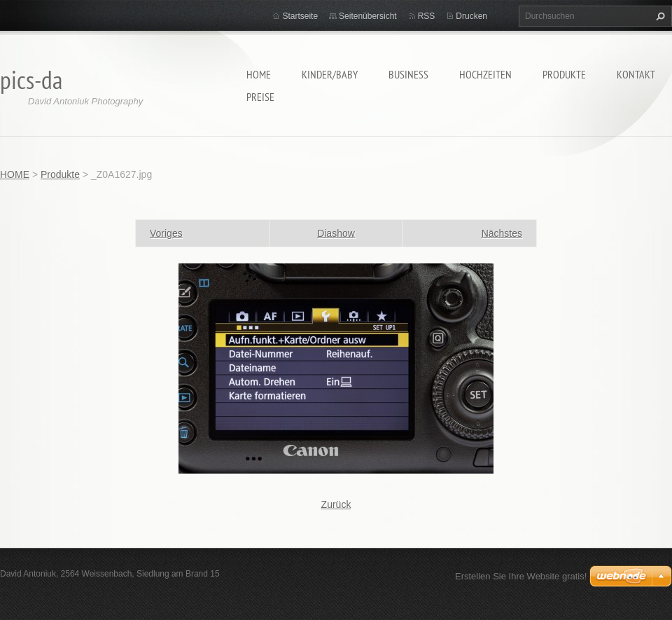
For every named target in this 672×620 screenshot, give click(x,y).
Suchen (659, 16)
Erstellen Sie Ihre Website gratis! (521, 576)
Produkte (564, 74)
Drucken (471, 16)
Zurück (336, 504)
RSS (427, 16)
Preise (260, 97)
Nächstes (502, 233)
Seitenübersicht (368, 16)
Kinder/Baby (330, 74)
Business (408, 74)
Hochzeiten (485, 74)
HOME (259, 74)
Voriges (166, 233)
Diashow (336, 233)
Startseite (300, 16)
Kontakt (636, 74)
